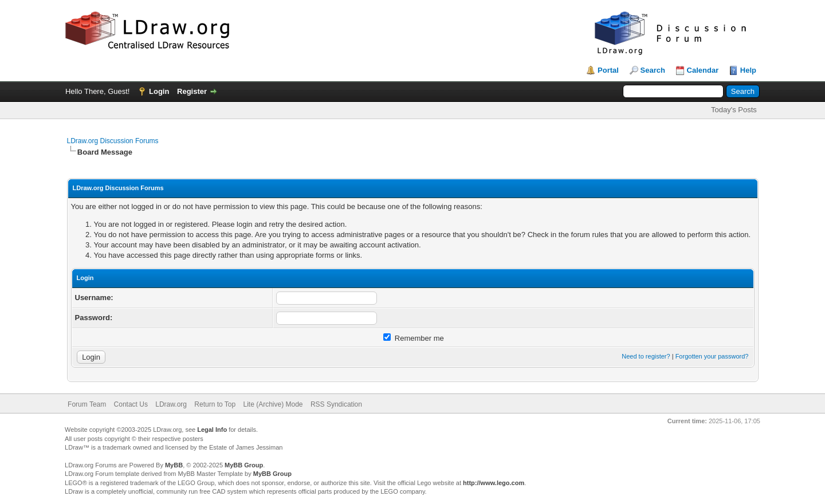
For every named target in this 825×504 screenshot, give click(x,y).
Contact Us (131, 404)
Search (653, 70)
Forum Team (87, 404)
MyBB (174, 465)
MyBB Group (244, 465)
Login (159, 91)
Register (192, 91)
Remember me (414, 338)
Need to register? (646, 356)
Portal (608, 70)
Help (748, 70)
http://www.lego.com (494, 483)
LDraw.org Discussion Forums (113, 141)
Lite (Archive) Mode (273, 404)
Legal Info (212, 430)
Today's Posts (734, 110)
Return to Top (215, 404)
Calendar (703, 70)
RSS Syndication (336, 404)
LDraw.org (171, 404)
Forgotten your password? (712, 356)
